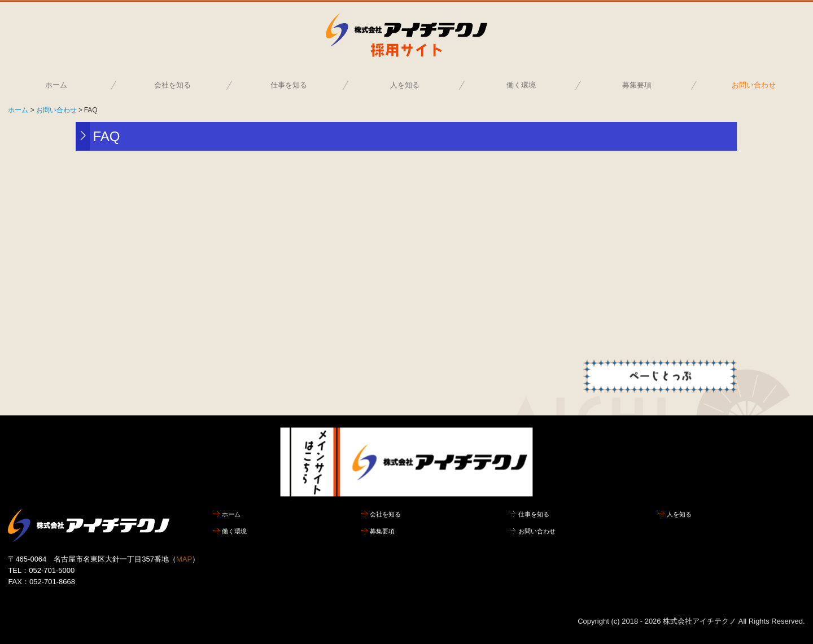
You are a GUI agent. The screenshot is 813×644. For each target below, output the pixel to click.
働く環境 (521, 85)
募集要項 (637, 85)
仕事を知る (289, 85)
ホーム (56, 85)
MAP (184, 559)
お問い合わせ (754, 85)
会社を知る (172, 85)
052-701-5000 (52, 570)
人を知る (405, 85)
